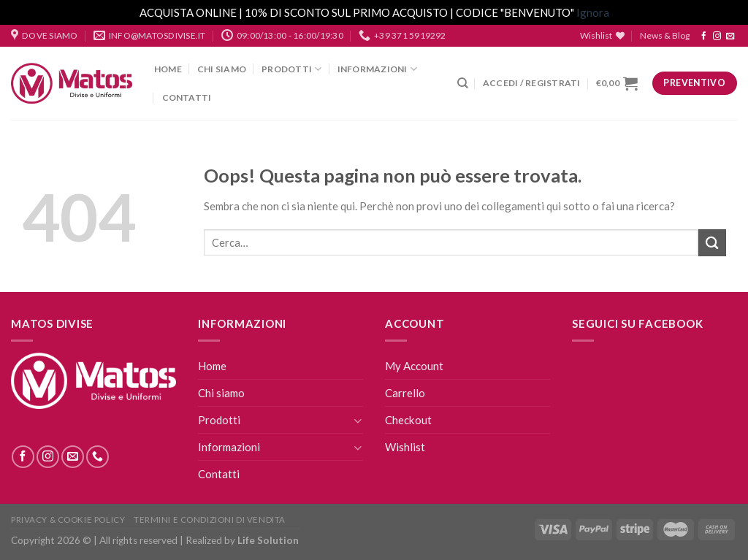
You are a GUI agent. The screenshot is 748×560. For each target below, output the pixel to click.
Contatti (187, 97)
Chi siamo (222, 69)
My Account (414, 366)
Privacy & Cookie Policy (68, 519)
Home (168, 69)
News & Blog (665, 35)
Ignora (593, 12)
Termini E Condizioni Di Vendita (210, 519)
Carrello (405, 393)
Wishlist (405, 447)
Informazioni (377, 69)
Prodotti (291, 69)
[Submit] (712, 243)
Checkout (408, 420)
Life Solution (268, 540)
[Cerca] (462, 83)
